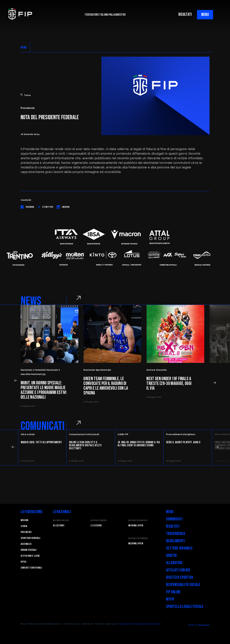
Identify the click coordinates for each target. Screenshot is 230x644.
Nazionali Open (136, 526)
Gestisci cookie (154, 624)
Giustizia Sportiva (180, 577)
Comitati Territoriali (31, 568)
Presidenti (26, 532)
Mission (24, 520)
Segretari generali (30, 538)
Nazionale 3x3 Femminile (138, 538)
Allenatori (174, 563)
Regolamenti (176, 541)
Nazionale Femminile (99, 520)
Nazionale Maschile (61, 520)
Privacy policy (139, 624)
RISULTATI (185, 14)
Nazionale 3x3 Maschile (138, 520)
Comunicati (174, 519)
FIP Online (173, 592)
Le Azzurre (96, 526)
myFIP (170, 599)
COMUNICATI (43, 426)
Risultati (173, 526)
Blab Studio (204, 625)
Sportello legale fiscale (185, 607)
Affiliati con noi (178, 570)
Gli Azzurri (59, 526)
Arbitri (171, 556)
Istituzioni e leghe (30, 556)
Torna (26, 95)
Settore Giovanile (179, 548)
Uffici (24, 562)
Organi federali (29, 550)
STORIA (24, 526)
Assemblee (26, 544)
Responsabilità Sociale (183, 585)
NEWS (24, 47)
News (170, 512)
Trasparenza (176, 534)
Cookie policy (125, 624)
